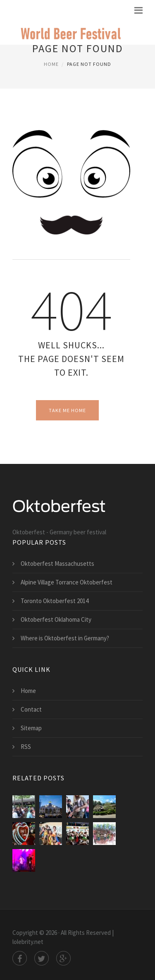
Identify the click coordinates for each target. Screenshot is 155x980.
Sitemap (31, 728)
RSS (26, 747)
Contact (31, 709)
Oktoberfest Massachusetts (57, 564)
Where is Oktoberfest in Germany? (65, 638)
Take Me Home (67, 410)
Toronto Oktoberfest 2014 (55, 601)
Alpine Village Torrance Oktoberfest (67, 582)
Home (51, 64)
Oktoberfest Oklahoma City (56, 619)
